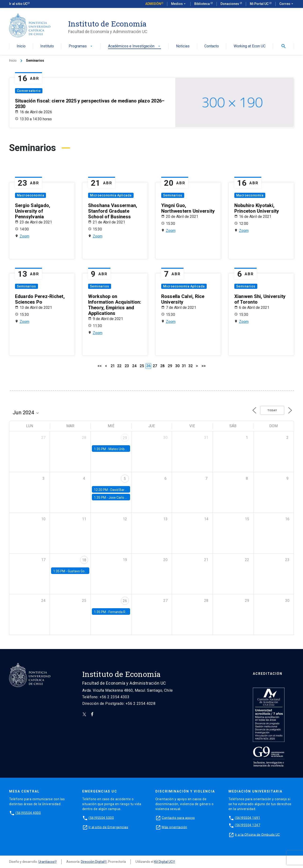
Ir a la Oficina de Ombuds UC (258, 834)
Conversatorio (29, 91)
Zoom (24, 236)
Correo (287, 4)
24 (134, 366)
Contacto (212, 46)
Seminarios (173, 195)
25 (142, 366)
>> (204, 366)
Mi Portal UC (260, 4)
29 (170, 366)
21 (113, 366)
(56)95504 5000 (101, 818)
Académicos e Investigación (135, 46)
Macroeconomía (31, 195)
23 (127, 366)
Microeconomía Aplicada (111, 195)
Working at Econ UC (250, 46)
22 (119, 366)
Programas (81, 46)
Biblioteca (202, 4)
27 (155, 366)
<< (100, 366)
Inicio (21, 46)
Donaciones (230, 4)
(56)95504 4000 (28, 813)
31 (184, 366)
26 (125, 601)
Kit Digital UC (163, 862)
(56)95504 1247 (247, 825)
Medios (179, 4)
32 (191, 366)
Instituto (47, 46)
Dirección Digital (93, 862)
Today (272, 410)
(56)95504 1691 (247, 818)
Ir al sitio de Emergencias (108, 827)
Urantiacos (46, 862)
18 (84, 560)
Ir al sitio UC (18, 4)
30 (177, 366)
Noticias (183, 46)
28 (162, 366)
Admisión (153, 4)
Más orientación (174, 827)
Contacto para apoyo (178, 818)
